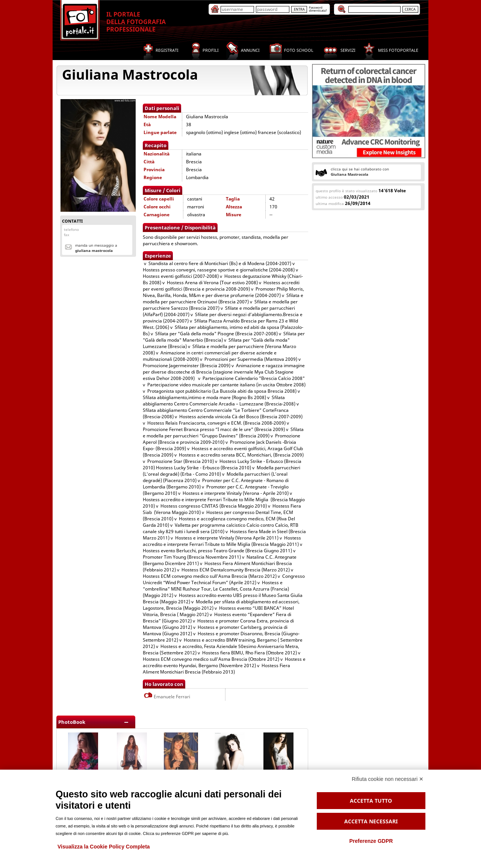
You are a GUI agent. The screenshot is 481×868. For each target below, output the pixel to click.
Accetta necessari (371, 821)
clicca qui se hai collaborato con (360, 172)
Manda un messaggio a (96, 248)
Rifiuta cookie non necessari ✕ (388, 779)
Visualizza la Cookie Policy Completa (104, 847)
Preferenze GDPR (371, 841)
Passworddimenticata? (318, 9)
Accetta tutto (371, 801)
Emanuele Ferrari (167, 697)
